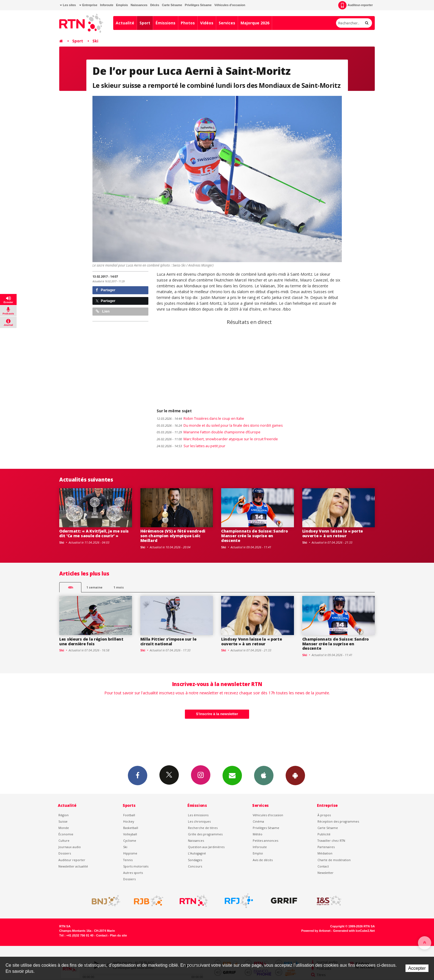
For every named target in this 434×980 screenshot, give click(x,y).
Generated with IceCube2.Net (354, 931)
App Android (295, 775)
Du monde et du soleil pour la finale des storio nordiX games (220, 425)
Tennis (128, 860)
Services (227, 23)
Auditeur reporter (72, 860)
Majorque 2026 (255, 23)
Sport (145, 23)
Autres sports (133, 873)
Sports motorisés (136, 866)
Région (64, 815)
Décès (155, 5)
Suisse (63, 821)
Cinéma (258, 821)
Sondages (195, 860)
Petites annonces (265, 840)
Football (129, 815)
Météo (258, 834)
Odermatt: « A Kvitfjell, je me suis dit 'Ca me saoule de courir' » (94, 533)
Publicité (324, 834)
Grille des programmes (205, 834)
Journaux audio (70, 847)
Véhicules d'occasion (230, 5)
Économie (66, 834)
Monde (64, 828)
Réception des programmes (338, 821)
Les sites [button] (68, 5)
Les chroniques (199, 821)
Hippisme (130, 853)
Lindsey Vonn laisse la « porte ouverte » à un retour (333, 533)
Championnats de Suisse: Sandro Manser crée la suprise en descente (255, 536)
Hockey (129, 821)
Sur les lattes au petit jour (191, 446)
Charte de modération (334, 860)
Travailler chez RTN (331, 840)
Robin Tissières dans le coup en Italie (200, 419)
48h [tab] (70, 587)
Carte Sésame (172, 5)
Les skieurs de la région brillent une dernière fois (91, 641)
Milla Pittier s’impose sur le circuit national (168, 641)
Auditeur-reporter (356, 5)
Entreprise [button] (88, 5)
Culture (64, 840)
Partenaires (326, 847)
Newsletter (325, 873)
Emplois (122, 5)
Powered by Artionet (316, 931)
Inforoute (107, 5)
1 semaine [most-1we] (94, 587)
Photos (188, 23)
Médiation (325, 853)
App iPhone (264, 775)
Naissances (139, 5)
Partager (106, 290)
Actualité (125, 23)
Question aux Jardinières (206, 847)
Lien (103, 311)
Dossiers (65, 853)
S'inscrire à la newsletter (217, 714)
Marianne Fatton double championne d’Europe (209, 432)
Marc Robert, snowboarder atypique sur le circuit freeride (217, 439)
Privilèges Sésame (198, 5)
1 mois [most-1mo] (119, 587)
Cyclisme (130, 840)
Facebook (138, 775)
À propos (324, 815)
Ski (95, 41)
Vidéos (207, 23)
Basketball (131, 828)
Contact (323, 866)
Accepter (417, 968)
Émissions (166, 23)
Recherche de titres (203, 828)
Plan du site (118, 935)
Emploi (258, 853)
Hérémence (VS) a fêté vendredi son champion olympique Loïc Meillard (173, 536)
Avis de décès (263, 860)
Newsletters (232, 775)
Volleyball (130, 834)
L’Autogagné (197, 853)
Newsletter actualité (73, 866)
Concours (195, 866)
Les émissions (198, 815)
